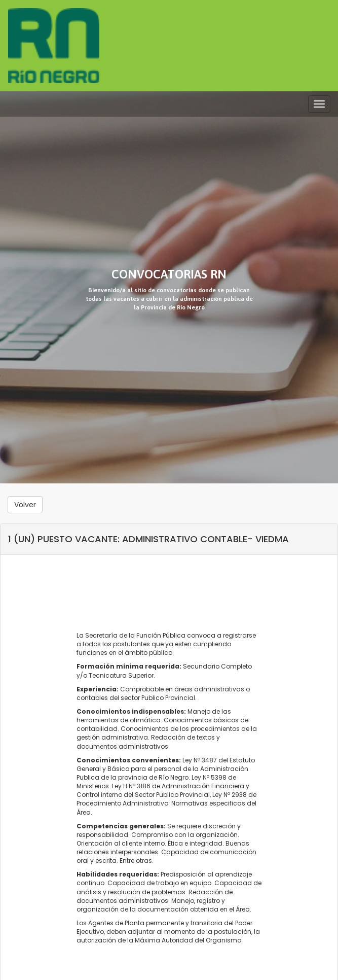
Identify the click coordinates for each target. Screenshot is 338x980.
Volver (25, 505)
